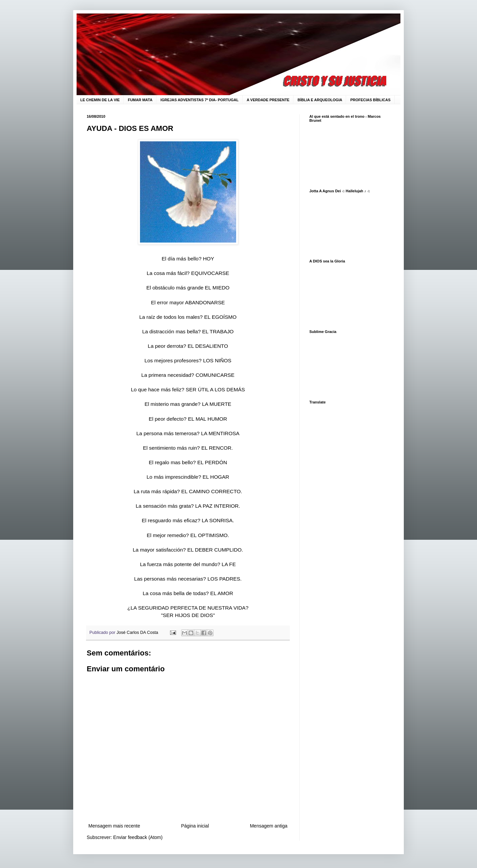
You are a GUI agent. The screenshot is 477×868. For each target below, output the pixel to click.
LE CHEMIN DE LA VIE (100, 100)
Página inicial (195, 826)
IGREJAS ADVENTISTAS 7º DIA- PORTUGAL (200, 100)
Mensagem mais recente (114, 826)
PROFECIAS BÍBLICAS (370, 100)
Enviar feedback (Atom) (138, 837)
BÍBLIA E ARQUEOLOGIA (320, 100)
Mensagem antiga (269, 826)
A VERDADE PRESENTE (268, 100)
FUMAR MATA (140, 100)
